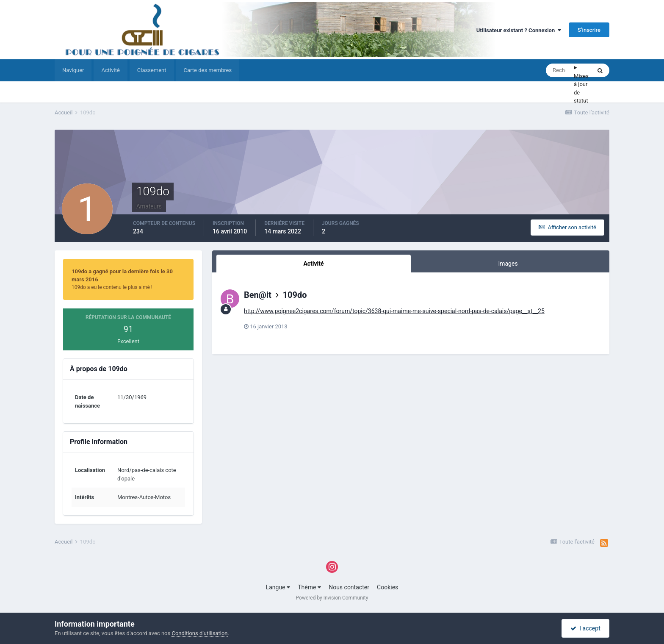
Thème (309, 587)
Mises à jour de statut (581, 89)
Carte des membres (208, 70)
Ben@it (258, 295)
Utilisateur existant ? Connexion (519, 30)
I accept (585, 628)
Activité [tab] (313, 264)
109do (295, 295)
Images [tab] (508, 264)
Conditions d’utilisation (199, 633)
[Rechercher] (560, 70)
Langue (278, 587)
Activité (110, 70)
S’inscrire (589, 30)
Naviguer (73, 70)
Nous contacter (349, 587)
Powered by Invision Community (332, 598)
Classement (152, 70)
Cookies (387, 587)
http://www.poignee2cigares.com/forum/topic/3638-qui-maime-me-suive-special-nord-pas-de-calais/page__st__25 (394, 311)
